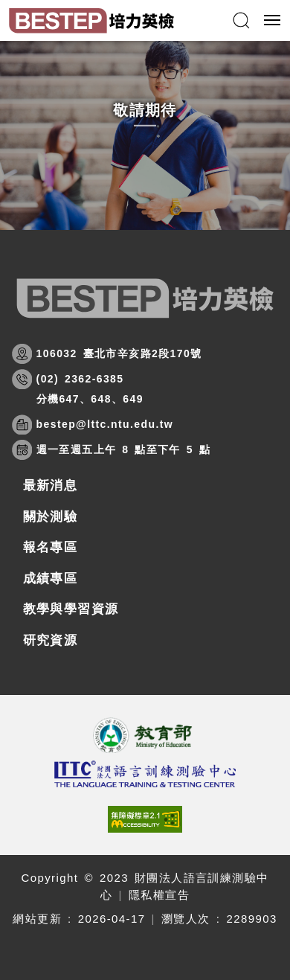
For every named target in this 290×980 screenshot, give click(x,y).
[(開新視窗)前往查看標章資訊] (145, 819)
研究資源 (51, 640)
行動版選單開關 (272, 23)
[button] (241, 20)
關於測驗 (51, 517)
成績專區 (51, 579)
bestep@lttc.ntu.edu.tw (105, 424)
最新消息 (51, 486)
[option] (145, 135)
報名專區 (51, 547)
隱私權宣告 (159, 895)
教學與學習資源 (71, 609)
